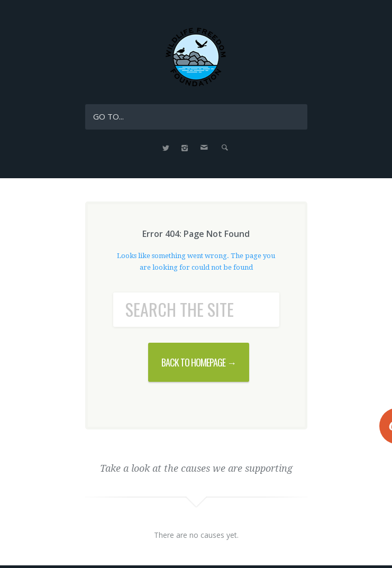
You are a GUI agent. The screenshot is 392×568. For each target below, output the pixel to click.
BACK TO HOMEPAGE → (199, 362)
